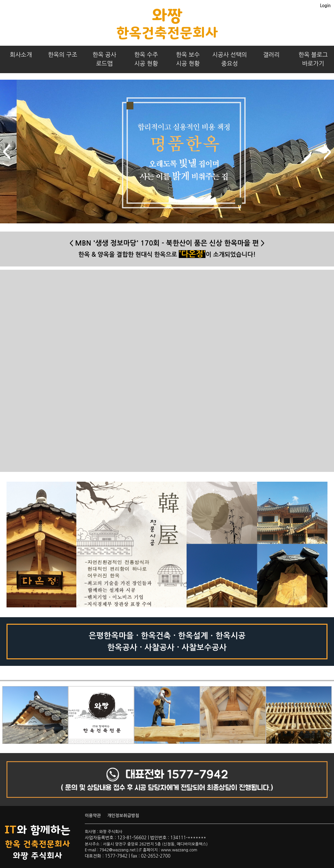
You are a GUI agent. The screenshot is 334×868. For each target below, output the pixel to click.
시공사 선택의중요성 (230, 59)
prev (7, 152)
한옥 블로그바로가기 (313, 59)
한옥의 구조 (63, 55)
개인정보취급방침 (123, 816)
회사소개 (21, 55)
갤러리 (272, 55)
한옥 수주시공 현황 (146, 59)
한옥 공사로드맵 (105, 59)
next (327, 152)
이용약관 (93, 816)
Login (325, 6)
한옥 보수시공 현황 (188, 59)
